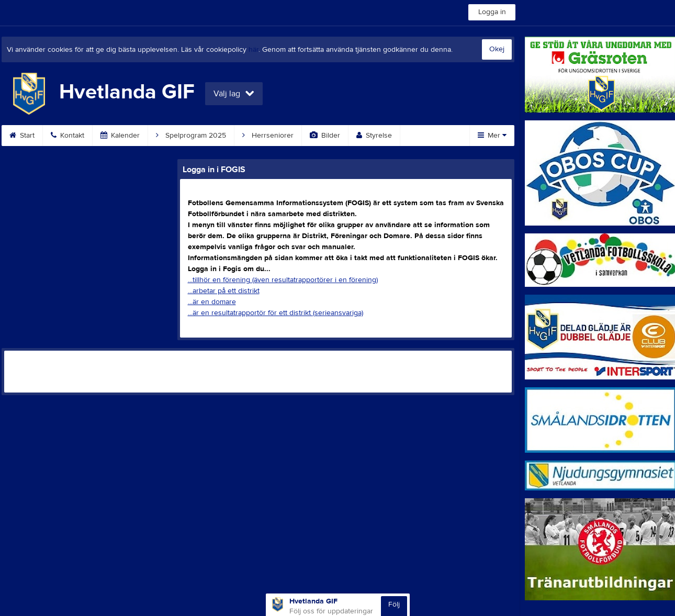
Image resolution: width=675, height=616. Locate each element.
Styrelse (374, 136)
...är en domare (212, 302)
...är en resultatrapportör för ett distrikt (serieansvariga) (275, 313)
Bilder (325, 136)
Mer (492, 136)
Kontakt (67, 136)
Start (22, 136)
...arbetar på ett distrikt (224, 291)
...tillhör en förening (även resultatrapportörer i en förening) (283, 280)
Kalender (120, 136)
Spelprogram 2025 (191, 136)
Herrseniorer (268, 136)
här (254, 50)
